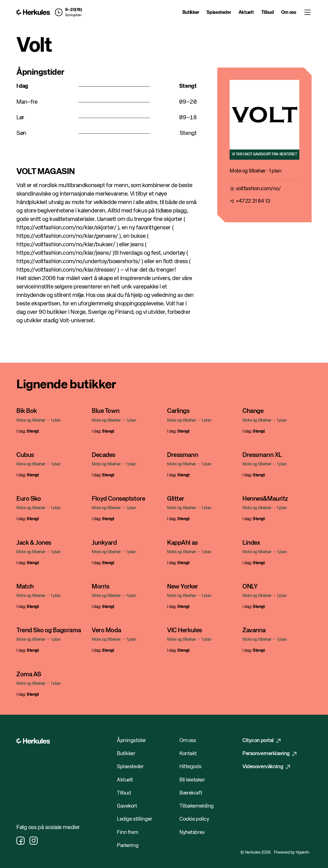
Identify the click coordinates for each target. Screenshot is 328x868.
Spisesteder (219, 13)
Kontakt (188, 754)
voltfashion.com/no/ (258, 189)
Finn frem (127, 833)
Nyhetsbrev (192, 833)
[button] (67, 12)
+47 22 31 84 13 (253, 201)
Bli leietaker (192, 780)
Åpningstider (73, 15)
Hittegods (190, 767)
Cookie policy (194, 819)
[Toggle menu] (307, 12)
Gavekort (127, 806)
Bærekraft (191, 793)
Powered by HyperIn (291, 853)
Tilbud (268, 13)
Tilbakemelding (197, 806)
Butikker (191, 13)
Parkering (128, 846)
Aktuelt (246, 13)
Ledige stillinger (135, 819)
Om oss (289, 13)
